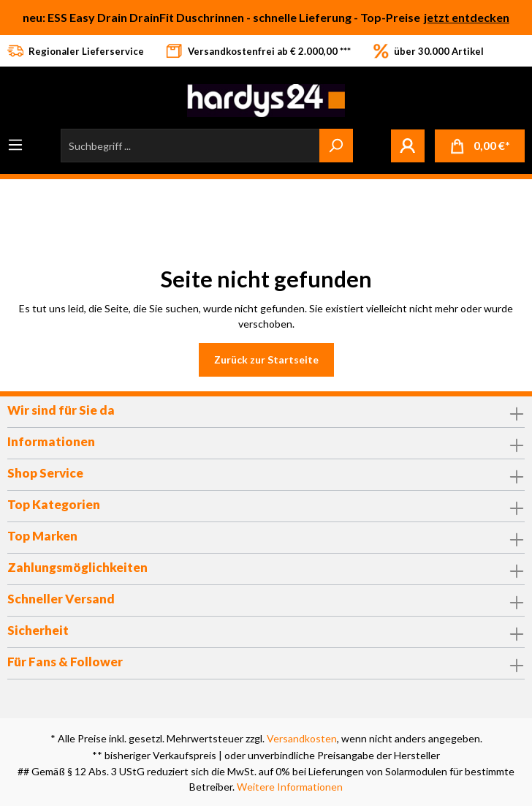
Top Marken (42, 536)
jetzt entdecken (467, 17)
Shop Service (45, 473)
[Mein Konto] (408, 146)
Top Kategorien (54, 504)
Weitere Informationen (290, 787)
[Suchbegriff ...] (190, 146)
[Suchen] (336, 146)
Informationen (51, 441)
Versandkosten (302, 738)
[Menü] (15, 145)
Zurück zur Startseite (266, 359)
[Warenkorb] (480, 146)
